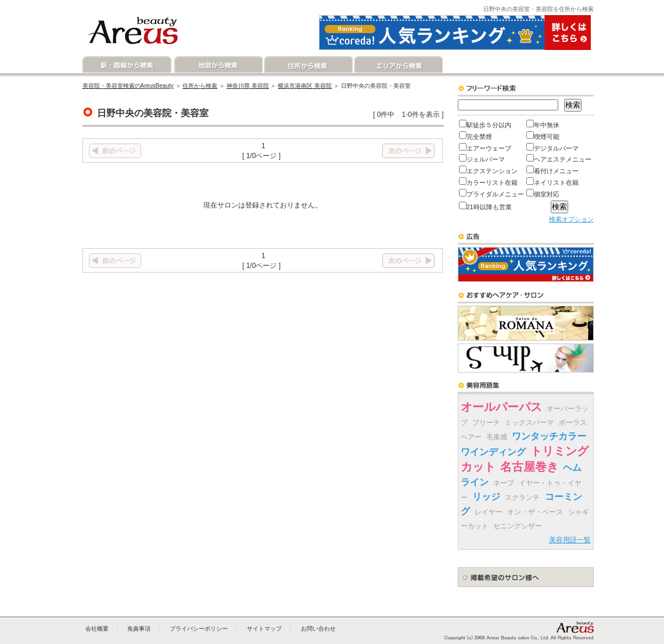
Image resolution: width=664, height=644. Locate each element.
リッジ (486, 497)
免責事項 (139, 629)
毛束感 (497, 437)
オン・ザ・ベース (535, 512)
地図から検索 (218, 65)
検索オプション (571, 219)
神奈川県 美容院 (248, 86)
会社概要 (97, 629)
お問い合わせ (318, 629)
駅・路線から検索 (128, 65)
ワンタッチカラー (549, 436)
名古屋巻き (529, 467)
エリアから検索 (398, 65)
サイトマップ (264, 629)
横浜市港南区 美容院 (305, 86)
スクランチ (522, 498)
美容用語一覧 (570, 540)
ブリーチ (486, 423)
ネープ (504, 483)
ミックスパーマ (529, 423)
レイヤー (489, 512)
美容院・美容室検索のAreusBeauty (128, 86)
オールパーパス (501, 407)
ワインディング (493, 452)
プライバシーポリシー (199, 629)
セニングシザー (518, 526)
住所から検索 (308, 65)
